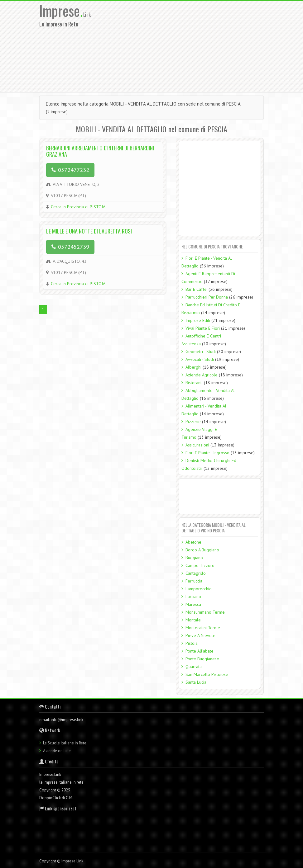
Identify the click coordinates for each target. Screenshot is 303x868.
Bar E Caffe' (196, 289)
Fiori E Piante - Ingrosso (207, 453)
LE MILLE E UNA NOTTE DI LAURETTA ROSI (89, 231)
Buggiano (194, 558)
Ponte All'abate (200, 651)
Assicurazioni (197, 445)
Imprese (61, 10)
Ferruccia (194, 581)
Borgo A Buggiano (202, 550)
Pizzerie (193, 422)
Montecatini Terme (203, 628)
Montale (193, 620)
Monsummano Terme (205, 612)
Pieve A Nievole (200, 635)
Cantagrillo (196, 573)
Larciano (193, 597)
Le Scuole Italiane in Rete (65, 743)
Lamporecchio (199, 589)
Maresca (193, 604)
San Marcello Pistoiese (207, 674)
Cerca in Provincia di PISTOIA (78, 207)
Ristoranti (194, 383)
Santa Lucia (196, 682)
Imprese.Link (72, 861)
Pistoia (192, 643)
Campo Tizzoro (200, 565)
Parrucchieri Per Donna (207, 297)
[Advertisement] (200, 46)
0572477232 (70, 170)
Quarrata (194, 667)
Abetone (193, 542)
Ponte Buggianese (202, 659)
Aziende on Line (57, 751)
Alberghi (193, 367)
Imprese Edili (198, 320)
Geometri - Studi (201, 351)
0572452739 (70, 247)
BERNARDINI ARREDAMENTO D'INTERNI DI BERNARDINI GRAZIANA (100, 151)
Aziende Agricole (202, 375)
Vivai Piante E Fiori (203, 328)
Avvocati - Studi (200, 359)
